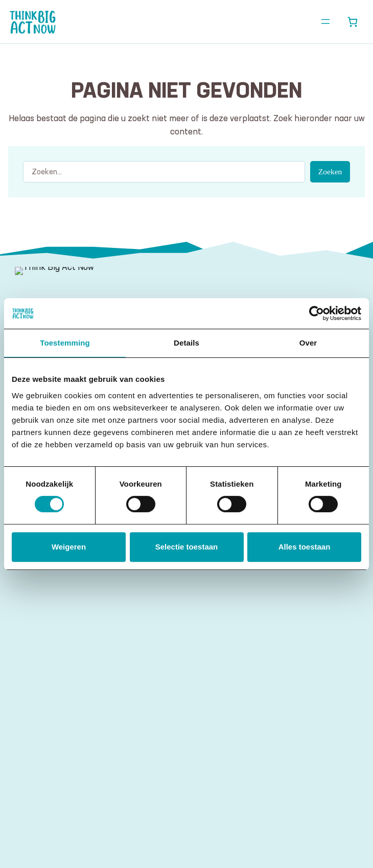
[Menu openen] (325, 21)
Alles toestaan (305, 547)
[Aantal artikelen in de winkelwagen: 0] (352, 22)
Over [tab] (308, 343)
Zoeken (330, 172)
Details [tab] (186, 343)
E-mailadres (44, 711)
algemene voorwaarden (136, 780)
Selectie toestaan (187, 547)
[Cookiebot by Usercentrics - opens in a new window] (317, 313)
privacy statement (245, 780)
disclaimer (194, 780)
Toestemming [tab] (65, 343)
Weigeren (69, 547)
